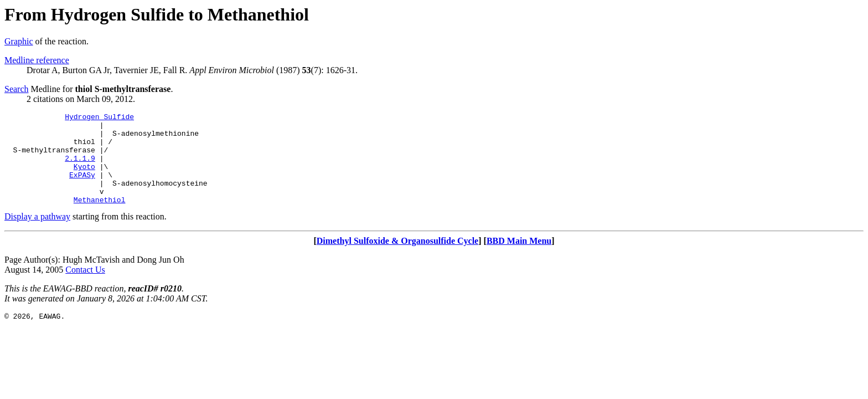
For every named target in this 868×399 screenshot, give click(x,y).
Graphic (19, 41)
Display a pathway (37, 235)
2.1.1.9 (80, 168)
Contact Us (85, 288)
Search (17, 89)
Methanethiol (100, 218)
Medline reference (37, 60)
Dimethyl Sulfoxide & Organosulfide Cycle (397, 259)
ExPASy (82, 188)
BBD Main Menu (519, 259)
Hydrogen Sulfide (99, 118)
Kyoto (84, 178)
